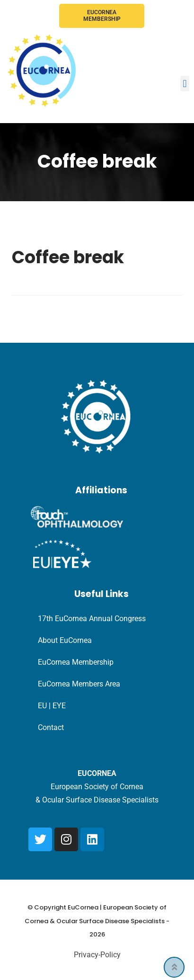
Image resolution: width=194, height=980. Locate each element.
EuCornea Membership (102, 16)
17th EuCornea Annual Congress (92, 619)
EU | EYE (52, 706)
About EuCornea (65, 640)
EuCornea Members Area (79, 684)
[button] (185, 84)
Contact (51, 727)
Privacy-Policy (97, 955)
